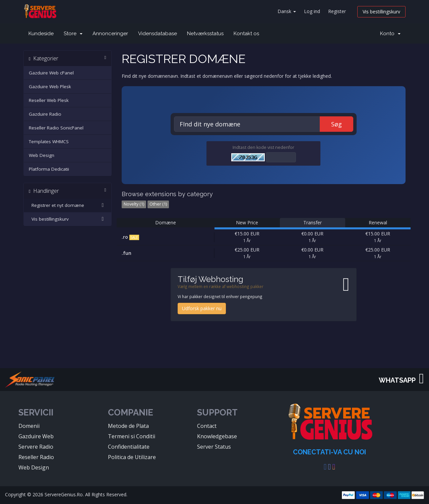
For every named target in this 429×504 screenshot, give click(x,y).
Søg (336, 124)
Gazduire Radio (45, 114)
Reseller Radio (36, 457)
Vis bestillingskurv (381, 12)
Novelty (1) (134, 204)
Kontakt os (246, 34)
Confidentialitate (129, 447)
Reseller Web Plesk (49, 100)
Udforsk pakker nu (202, 308)
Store (73, 34)
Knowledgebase (217, 436)
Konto (390, 34)
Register (337, 11)
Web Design (42, 155)
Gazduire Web (36, 436)
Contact (207, 426)
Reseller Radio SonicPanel (56, 128)
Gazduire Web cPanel (51, 73)
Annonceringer (110, 34)
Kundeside (41, 34)
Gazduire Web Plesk (50, 87)
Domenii (29, 426)
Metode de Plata (128, 426)
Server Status (214, 447)
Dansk (287, 11)
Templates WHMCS (49, 142)
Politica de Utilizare (132, 457)
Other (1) (158, 204)
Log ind (312, 11)
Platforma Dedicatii (49, 169)
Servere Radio (36, 447)
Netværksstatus (205, 34)
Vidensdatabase (158, 34)
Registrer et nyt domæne (68, 205)
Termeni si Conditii (132, 436)
